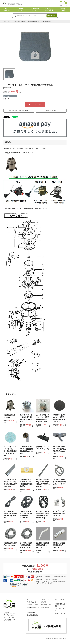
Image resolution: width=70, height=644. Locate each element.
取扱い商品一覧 (32, 602)
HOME (5, 21)
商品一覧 (9, 21)
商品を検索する (52, 16)
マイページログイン (61, 613)
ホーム (29, 599)
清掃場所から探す (32, 605)
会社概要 (44, 602)
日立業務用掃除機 (16, 21)
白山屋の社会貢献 (46, 605)
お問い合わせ (45, 608)
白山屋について (46, 599)
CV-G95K (23, 21)
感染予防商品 (31, 612)
